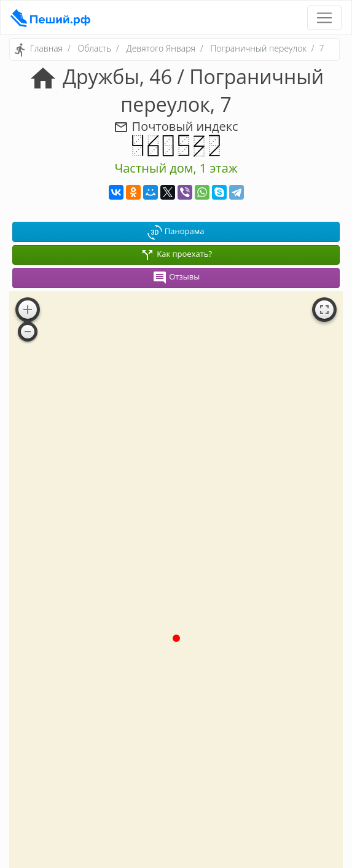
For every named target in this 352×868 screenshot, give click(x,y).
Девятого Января (161, 48)
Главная (46, 48)
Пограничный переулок (258, 48)
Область (94, 48)
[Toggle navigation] (324, 18)
